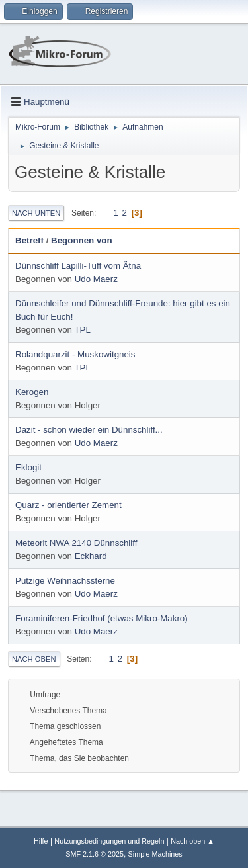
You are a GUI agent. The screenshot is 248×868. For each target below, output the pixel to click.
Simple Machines (155, 854)
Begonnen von (82, 240)
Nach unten (36, 213)
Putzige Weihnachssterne (65, 581)
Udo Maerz (96, 279)
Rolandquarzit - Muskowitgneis (75, 354)
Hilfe (41, 841)
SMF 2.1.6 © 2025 (95, 854)
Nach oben (34, 659)
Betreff (29, 240)
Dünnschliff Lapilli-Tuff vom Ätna (78, 266)
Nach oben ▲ (192, 841)
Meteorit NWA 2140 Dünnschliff (76, 543)
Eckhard (91, 556)
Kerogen (32, 392)
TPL (82, 330)
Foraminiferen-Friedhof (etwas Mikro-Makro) (102, 618)
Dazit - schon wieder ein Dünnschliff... (89, 430)
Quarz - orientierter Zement (68, 505)
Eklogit (28, 467)
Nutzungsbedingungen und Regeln (109, 841)
